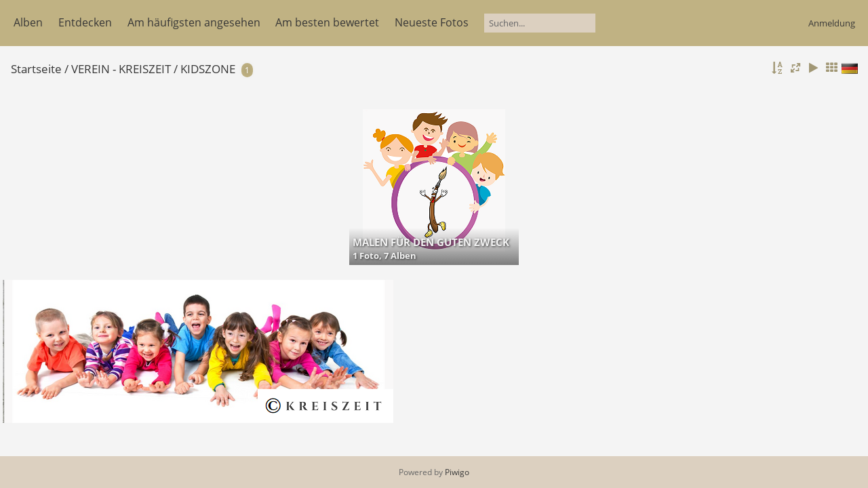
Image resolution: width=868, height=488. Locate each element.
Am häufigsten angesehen (194, 22)
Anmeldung (832, 23)
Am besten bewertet (327, 22)
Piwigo (457, 472)
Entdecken (85, 22)
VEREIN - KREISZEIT (121, 69)
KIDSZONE (208, 69)
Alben (28, 22)
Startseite (36, 69)
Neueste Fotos (432, 22)
